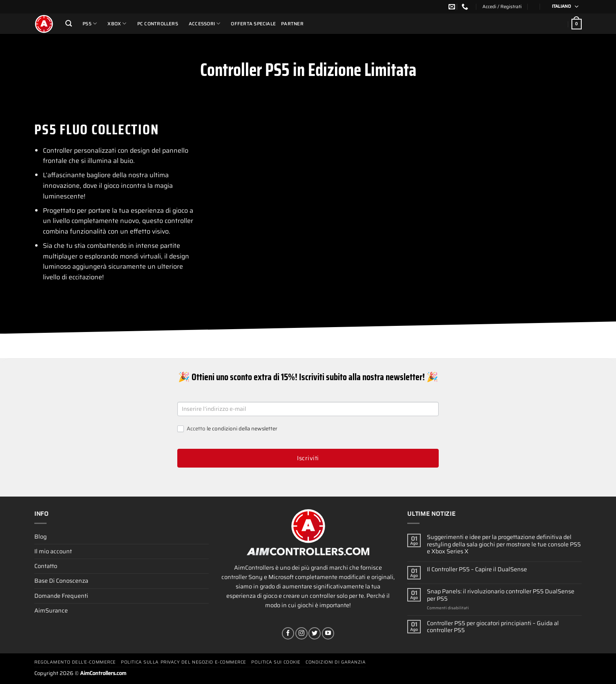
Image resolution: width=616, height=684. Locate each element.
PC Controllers (158, 24)
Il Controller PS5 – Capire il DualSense (477, 569)
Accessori (205, 23)
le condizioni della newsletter (242, 429)
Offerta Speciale (253, 24)
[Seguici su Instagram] (301, 633)
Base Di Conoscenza (61, 581)
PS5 (90, 23)
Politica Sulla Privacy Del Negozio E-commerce (184, 662)
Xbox (117, 23)
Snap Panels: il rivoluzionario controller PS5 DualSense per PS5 (501, 595)
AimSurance (51, 610)
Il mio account (53, 551)
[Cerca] (69, 23)
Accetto (227, 429)
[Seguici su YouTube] (328, 633)
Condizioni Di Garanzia (336, 662)
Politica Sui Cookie (276, 662)
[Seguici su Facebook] (288, 633)
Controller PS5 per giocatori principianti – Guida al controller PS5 (493, 627)
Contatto (46, 566)
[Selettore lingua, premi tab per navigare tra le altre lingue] (562, 7)
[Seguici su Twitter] (315, 633)
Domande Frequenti (61, 596)
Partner (292, 24)
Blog (40, 537)
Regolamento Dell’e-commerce (75, 662)
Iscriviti (308, 458)
